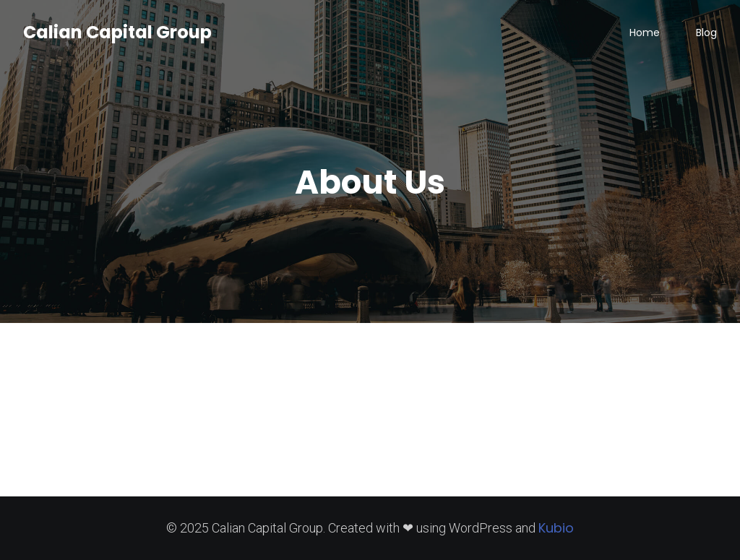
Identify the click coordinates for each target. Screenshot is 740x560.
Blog (706, 33)
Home (645, 33)
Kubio (556, 528)
